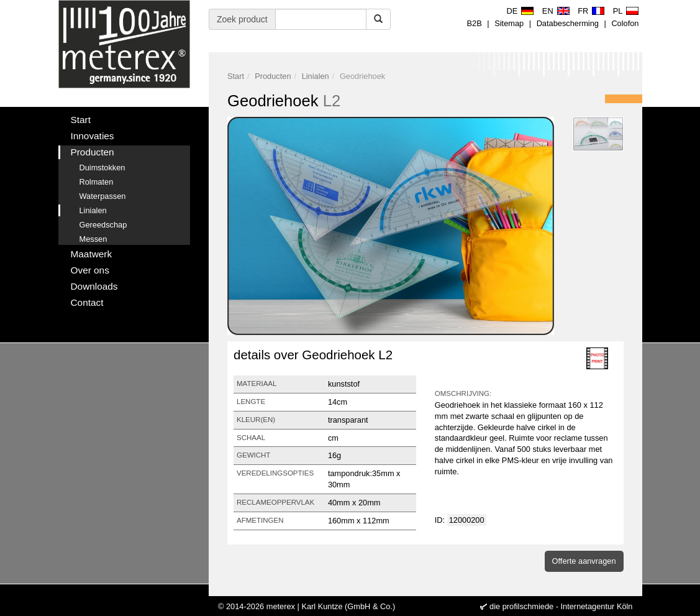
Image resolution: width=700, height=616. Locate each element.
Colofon (625, 23)
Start (236, 76)
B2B (475, 23)
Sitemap (509, 23)
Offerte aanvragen (584, 561)
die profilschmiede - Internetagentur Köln (561, 606)
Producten (273, 76)
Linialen (316, 76)
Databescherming (568, 23)
